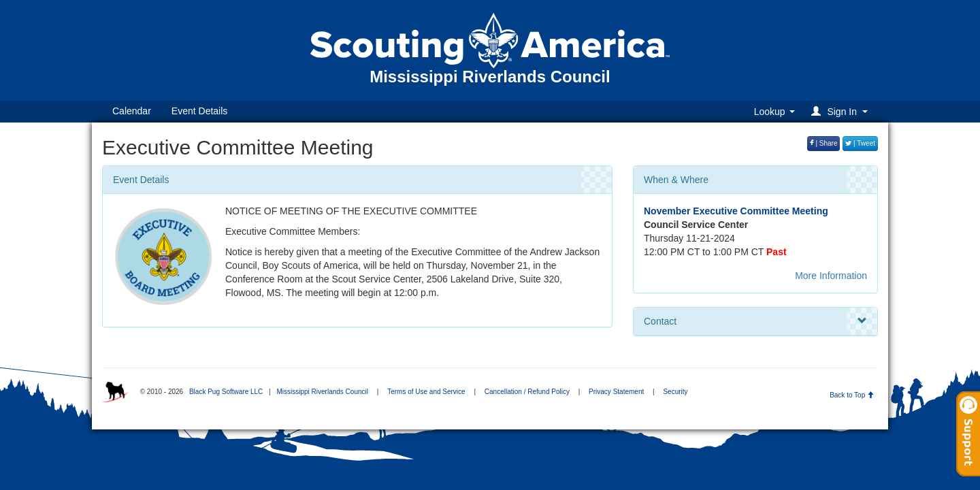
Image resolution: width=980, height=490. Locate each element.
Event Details (199, 111)
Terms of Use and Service (426, 392)
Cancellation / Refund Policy (527, 392)
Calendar (132, 111)
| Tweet (860, 143)
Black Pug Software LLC (226, 392)
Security (675, 392)
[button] (842, 111)
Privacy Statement (616, 392)
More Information (831, 276)
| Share (824, 143)
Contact (755, 321)
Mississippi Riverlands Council (322, 392)
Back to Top (852, 395)
